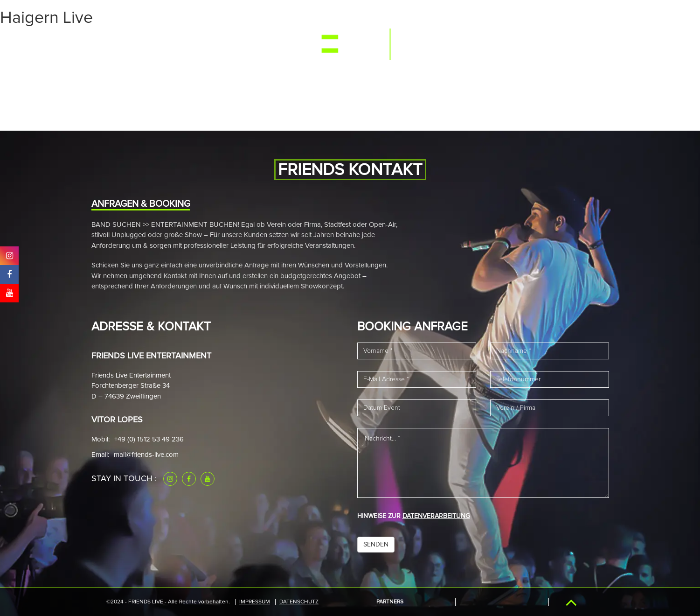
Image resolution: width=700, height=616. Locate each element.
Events (153, 43)
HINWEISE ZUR (414, 516)
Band (221, 43)
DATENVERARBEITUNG (436, 516)
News (253, 43)
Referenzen (465, 43)
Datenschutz (299, 602)
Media (189, 43)
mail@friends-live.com (146, 455)
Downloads (522, 43)
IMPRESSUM (255, 602)
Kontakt (572, 43)
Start (117, 43)
